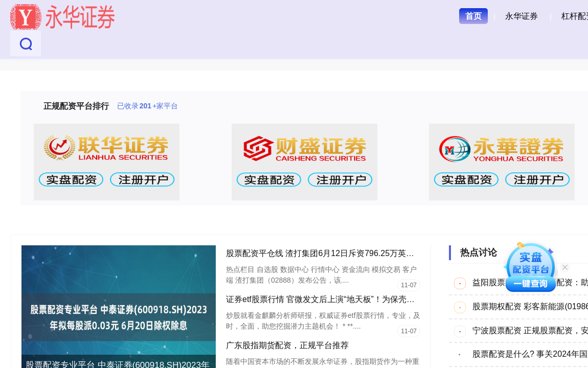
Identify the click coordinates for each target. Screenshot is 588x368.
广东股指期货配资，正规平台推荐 (287, 345)
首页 (473, 16)
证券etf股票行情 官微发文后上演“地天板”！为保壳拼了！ (329, 299)
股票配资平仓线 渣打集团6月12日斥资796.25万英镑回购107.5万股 (347, 253)
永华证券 (522, 16)
